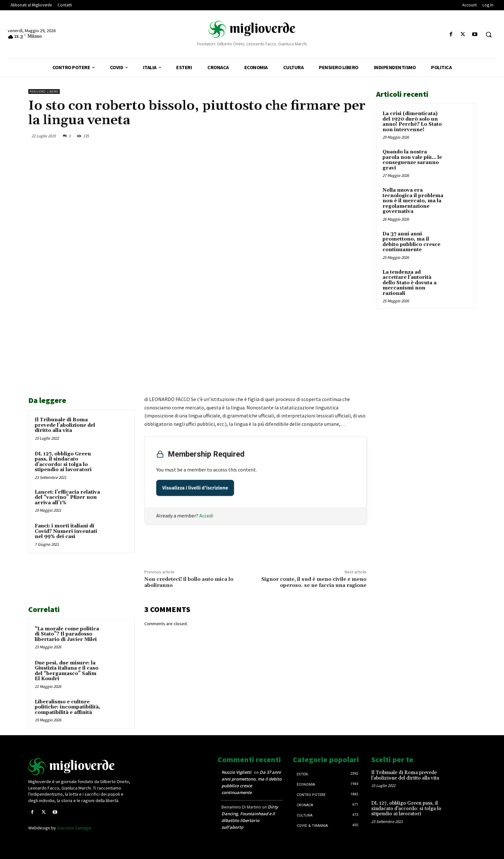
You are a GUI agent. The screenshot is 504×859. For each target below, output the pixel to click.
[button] (489, 34)
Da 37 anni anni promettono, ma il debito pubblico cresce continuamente (411, 242)
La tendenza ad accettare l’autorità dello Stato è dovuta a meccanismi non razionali (410, 283)
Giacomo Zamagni (74, 828)
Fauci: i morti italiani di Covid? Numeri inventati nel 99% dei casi (66, 531)
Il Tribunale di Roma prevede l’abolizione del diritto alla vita (65, 425)
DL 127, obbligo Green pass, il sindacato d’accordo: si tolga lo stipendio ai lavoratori (63, 462)
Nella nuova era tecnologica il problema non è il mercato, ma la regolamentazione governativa (413, 201)
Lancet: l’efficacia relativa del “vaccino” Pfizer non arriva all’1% (67, 498)
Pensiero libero (44, 91)
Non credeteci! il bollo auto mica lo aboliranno (189, 582)
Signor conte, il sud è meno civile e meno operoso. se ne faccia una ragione (314, 582)
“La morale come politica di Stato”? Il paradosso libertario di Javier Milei (67, 634)
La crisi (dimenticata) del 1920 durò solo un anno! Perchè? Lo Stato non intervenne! (412, 122)
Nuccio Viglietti (236, 772)
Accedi (206, 516)
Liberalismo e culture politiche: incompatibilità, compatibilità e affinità (67, 707)
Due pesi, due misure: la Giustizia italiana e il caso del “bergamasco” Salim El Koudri (67, 671)
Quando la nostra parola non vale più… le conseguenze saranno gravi (412, 160)
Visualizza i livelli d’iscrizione (195, 488)
